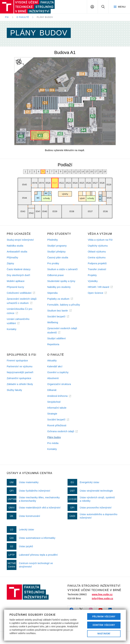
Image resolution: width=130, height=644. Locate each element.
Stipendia (52, 293)
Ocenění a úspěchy (58, 372)
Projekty (92, 275)
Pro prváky (53, 263)
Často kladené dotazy (19, 269)
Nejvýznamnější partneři (20, 372)
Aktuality (52, 361)
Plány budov (45, 17)
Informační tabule (57, 408)
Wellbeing (53, 322)
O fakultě (23, 17)
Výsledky (93, 281)
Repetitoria (53, 344)
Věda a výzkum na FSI (100, 240)
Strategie (52, 414)
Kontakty (12, 329)
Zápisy (10, 263)
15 (87, 171)
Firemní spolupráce (17, 361)
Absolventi (53, 378)
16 (91, 171)
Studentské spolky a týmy (61, 281)
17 (96, 171)
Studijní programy (57, 246)
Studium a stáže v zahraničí (62, 269)
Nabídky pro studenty (59, 287)
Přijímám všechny (104, 617)
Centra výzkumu (97, 257)
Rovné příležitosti (57, 425)
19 (105, 171)
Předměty (52, 240)
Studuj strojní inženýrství (20, 240)
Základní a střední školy (20, 384)
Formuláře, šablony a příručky (64, 305)
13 (78, 171)
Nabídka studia (15, 246)
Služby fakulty (14, 390)
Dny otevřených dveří (18, 275)
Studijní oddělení (56, 338)
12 (74, 171)
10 (65, 171)
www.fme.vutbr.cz (102, 594)
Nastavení (104, 634)
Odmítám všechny (104, 625)
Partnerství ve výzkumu (20, 366)
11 (69, 171)
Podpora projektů (97, 263)
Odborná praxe (55, 275)
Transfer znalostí (97, 269)
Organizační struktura (59, 384)
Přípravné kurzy (15, 287)
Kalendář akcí (55, 366)
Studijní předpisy (56, 252)
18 (100, 171)
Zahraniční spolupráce (19, 378)
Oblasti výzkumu (97, 252)
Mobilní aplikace (16, 281)
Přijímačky (12, 257)
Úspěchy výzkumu (98, 246)
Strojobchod (54, 402)
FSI (7, 17)
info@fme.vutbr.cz (102, 598)
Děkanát (52, 390)
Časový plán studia (58, 257)
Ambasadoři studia (17, 252)
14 (83, 171)
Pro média (53, 443)
